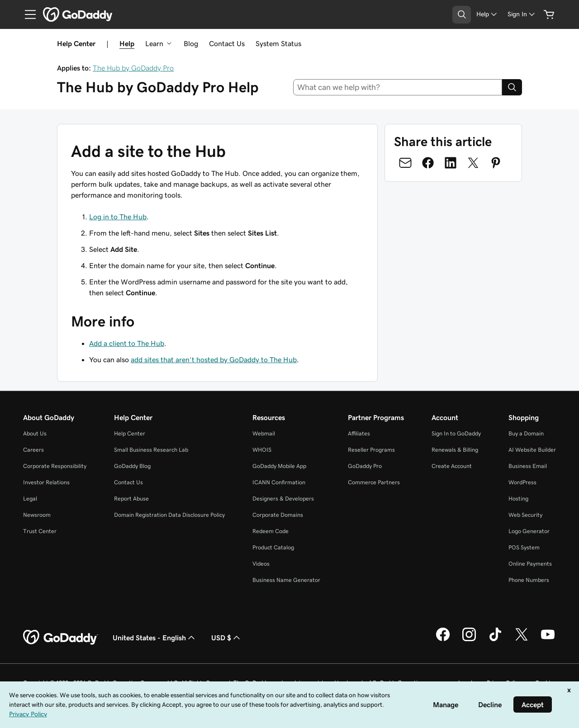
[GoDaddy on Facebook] (443, 640)
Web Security (525, 515)
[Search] (512, 87)
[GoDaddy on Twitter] (522, 640)
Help (127, 43)
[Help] (487, 14)
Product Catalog (273, 547)
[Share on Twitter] (473, 163)
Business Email (528, 466)
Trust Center (40, 531)
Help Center (130, 433)
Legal (30, 499)
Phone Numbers (529, 580)
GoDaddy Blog (132, 466)
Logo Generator (529, 531)
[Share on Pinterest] (496, 163)
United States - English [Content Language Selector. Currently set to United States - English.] (155, 638)
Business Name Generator (286, 580)
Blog (191, 43)
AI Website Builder (532, 450)
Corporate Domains (278, 515)
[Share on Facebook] (428, 163)
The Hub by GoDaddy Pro (133, 68)
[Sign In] (522, 14)
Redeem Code (271, 531)
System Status (278, 43)
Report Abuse (131, 499)
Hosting (518, 499)
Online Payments (530, 564)
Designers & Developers (283, 499)
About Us (35, 433)
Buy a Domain (526, 433)
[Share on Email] (405, 163)
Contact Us (227, 43)
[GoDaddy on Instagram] (469, 640)
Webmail (264, 433)
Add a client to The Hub (127, 343)
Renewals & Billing (455, 450)
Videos (261, 564)
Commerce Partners (374, 482)
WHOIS (262, 450)
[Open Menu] (27, 14)
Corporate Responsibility (55, 466)
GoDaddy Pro (365, 466)
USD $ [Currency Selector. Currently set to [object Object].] (227, 638)
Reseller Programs (371, 450)
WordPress (522, 482)
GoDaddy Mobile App (279, 466)
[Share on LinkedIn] (451, 163)
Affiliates (359, 433)
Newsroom (37, 515)
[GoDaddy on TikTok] (495, 640)
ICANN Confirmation (279, 482)
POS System (524, 547)
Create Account (452, 466)
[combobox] (398, 87)
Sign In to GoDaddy (456, 433)
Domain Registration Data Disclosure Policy (169, 515)
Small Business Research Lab (151, 450)
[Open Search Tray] (462, 15)
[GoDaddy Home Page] (61, 638)
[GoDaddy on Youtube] (548, 640)
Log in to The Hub (118, 217)
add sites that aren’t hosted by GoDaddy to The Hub (214, 359)
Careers (33, 450)
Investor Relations (46, 482)
